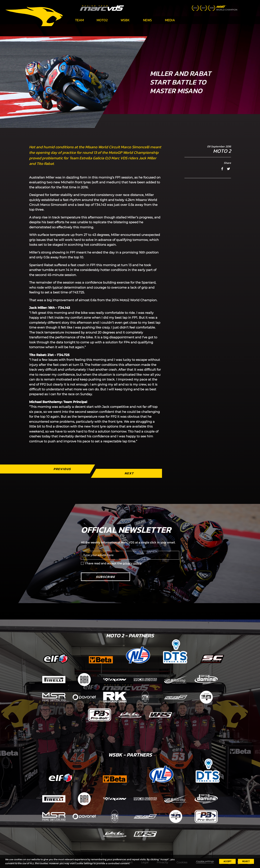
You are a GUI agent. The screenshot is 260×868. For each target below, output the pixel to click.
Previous (62, 469)
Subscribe (106, 577)
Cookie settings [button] (205, 861)
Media (170, 20)
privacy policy (132, 563)
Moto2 (102, 20)
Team (79, 20)
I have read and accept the (113, 563)
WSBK (125, 20)
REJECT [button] (246, 861)
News (147, 20)
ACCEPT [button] (227, 861)
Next (129, 473)
